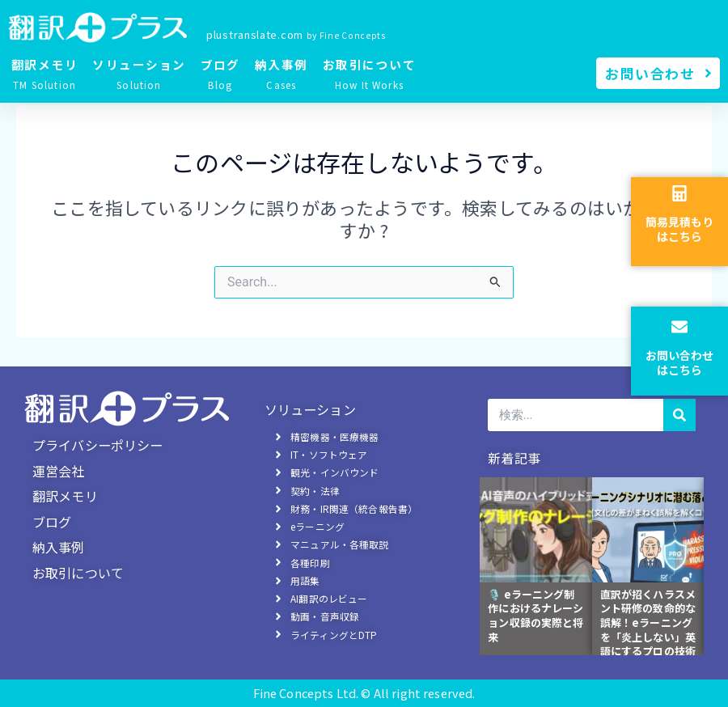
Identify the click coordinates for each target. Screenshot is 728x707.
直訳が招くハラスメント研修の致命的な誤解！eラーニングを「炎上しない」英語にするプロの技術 (648, 627)
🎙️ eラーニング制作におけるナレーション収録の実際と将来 (535, 620)
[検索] (679, 419)
